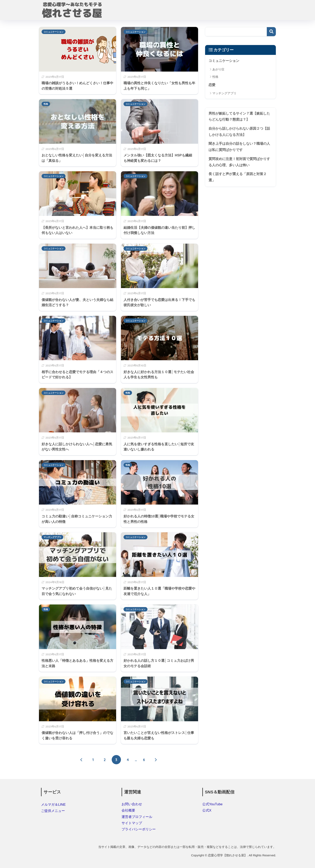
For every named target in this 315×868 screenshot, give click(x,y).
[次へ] (155, 760)
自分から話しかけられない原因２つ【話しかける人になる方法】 (239, 132)
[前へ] (82, 760)
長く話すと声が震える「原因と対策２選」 (238, 177)
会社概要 (128, 810)
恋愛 (212, 85)
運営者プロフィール (137, 817)
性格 (46, 104)
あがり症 (218, 69)
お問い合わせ (132, 804)
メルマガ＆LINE (53, 805)
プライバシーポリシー (139, 829)
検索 (271, 32)
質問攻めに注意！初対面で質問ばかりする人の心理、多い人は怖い (239, 162)
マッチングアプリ (52, 537)
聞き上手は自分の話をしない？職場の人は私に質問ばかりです (239, 147)
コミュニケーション (54, 32)
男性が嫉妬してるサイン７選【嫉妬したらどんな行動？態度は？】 (239, 117)
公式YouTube (212, 804)
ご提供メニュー (53, 811)
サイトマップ (132, 823)
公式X (207, 810)
